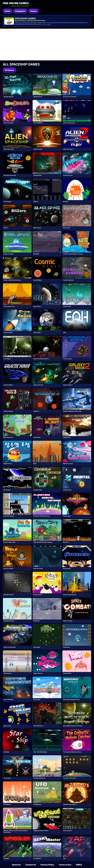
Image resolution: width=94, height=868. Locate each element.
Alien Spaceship (9, 149)
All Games (9, 70)
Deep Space (37, 306)
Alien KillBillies (38, 123)
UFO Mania (7, 804)
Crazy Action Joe (9, 306)
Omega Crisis (38, 490)
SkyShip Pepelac (9, 621)
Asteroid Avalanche (10, 175)
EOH (64, 333)
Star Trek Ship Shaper (40, 752)
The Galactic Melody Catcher (72, 752)
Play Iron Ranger (9, 516)
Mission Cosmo (68, 464)
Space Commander (10, 647)
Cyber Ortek (67, 306)
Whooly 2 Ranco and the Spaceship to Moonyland (16, 831)
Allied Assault (38, 149)
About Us (16, 865)
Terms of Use (65, 865)
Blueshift (36, 254)
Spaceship (37, 699)
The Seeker (7, 778)
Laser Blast (37, 437)
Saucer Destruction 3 (70, 595)
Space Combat (68, 621)
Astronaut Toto (68, 175)
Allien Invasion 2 (68, 149)
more (49, 24)
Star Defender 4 (38, 726)
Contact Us (31, 865)
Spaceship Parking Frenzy (71, 699)
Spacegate (37, 647)
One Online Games (16, 3)
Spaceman (66, 647)
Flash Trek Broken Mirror (41, 359)
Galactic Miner (8, 385)
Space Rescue (38, 673)
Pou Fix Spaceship (9, 542)
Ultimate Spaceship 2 (70, 804)
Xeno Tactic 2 (67, 831)
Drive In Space (8, 333)
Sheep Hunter (38, 595)
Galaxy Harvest (38, 385)
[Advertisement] (47, 45)
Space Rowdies (8, 699)
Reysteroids (67, 569)
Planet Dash (67, 516)
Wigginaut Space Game (41, 831)
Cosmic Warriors (68, 280)
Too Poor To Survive (69, 778)
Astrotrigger (8, 201)
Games (34, 11)
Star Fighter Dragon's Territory (73, 726)
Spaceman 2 (8, 673)
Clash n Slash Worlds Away (12, 280)
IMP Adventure (8, 437)
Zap (64, 858)
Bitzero (6, 228)
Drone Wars (37, 333)
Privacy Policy (47, 865)
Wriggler (6, 858)
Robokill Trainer (9, 595)
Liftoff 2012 (67, 437)
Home (8, 11)
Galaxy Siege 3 (8, 411)
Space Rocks (67, 673)
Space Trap (7, 726)
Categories (20, 11)
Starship (6, 752)
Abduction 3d (38, 97)
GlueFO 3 (36, 411)
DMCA (79, 865)
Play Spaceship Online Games (43, 542)
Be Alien (66, 201)
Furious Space (68, 359)
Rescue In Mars (8, 569)
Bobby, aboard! (8, 254)
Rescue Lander (38, 569)
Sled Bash (37, 621)
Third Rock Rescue (39, 778)
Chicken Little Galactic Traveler (73, 254)
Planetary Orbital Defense (42, 516)
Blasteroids (67, 228)
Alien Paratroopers (69, 123)
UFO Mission (37, 804)
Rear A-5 (66, 542)
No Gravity (7, 490)
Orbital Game (67, 490)
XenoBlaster (37, 858)
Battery (36, 201)
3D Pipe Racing (8, 97)
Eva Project (7, 359)
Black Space (37, 228)
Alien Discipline (9, 123)
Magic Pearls (8, 464)
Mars (35, 464)
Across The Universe (70, 97)
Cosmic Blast (38, 280)
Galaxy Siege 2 (68, 385)
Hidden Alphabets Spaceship (72, 411)
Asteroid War (38, 175)
